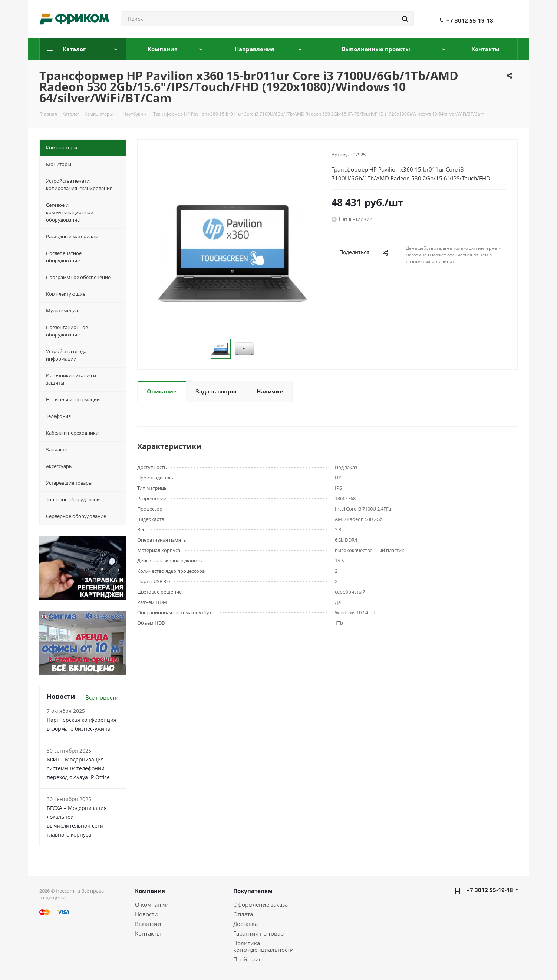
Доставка (245, 924)
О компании (152, 904)
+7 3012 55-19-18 (470, 20)
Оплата (243, 914)
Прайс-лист (249, 959)
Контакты (148, 933)
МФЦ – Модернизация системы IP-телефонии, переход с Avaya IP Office (78, 768)
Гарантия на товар (258, 933)
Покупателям (253, 891)
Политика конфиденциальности (263, 946)
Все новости (102, 697)
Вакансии (148, 924)
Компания (150, 891)
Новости (146, 914)
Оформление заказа (261, 904)
